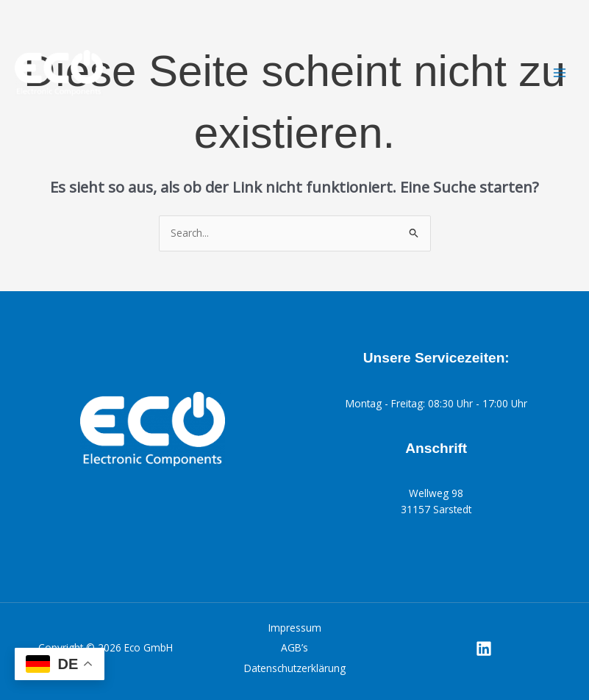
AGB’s (294, 647)
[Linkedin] (484, 649)
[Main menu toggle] (560, 73)
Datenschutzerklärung (295, 668)
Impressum (295, 628)
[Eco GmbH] (59, 73)
